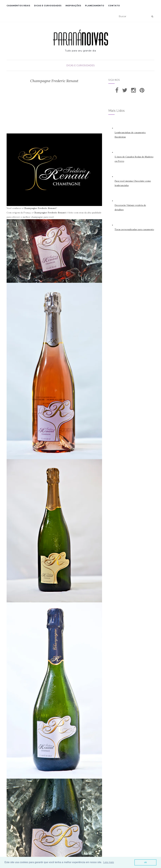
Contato (114, 6)
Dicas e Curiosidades (48, 6)
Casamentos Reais (18, 6)
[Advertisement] (54, 110)
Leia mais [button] (108, 862)
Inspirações (73, 6)
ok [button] (146, 862)
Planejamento (95, 6)
